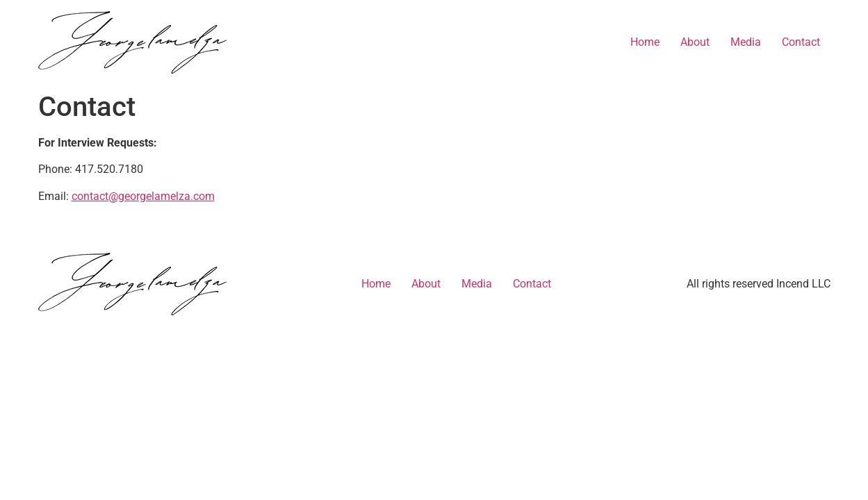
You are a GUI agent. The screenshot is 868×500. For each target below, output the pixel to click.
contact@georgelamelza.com (143, 196)
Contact (801, 42)
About (695, 42)
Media (746, 42)
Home (645, 42)
